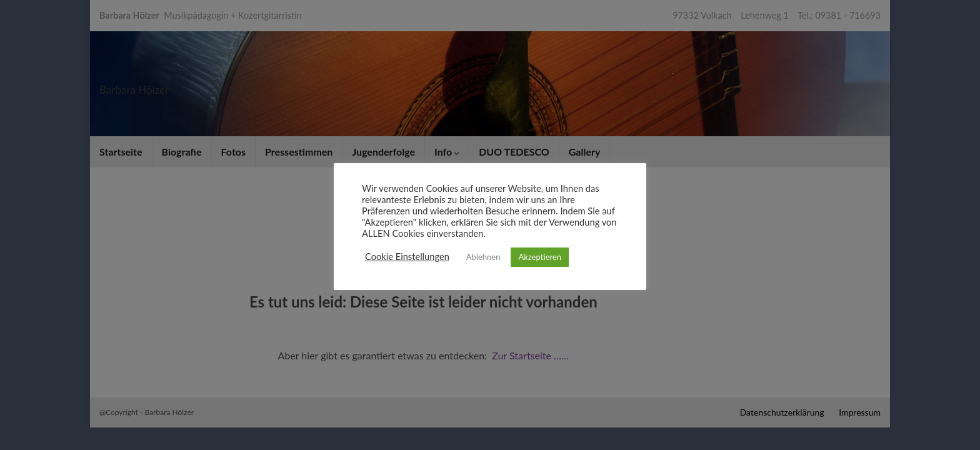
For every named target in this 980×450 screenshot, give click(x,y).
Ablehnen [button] (483, 257)
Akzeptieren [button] (540, 257)
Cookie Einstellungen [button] (407, 257)
